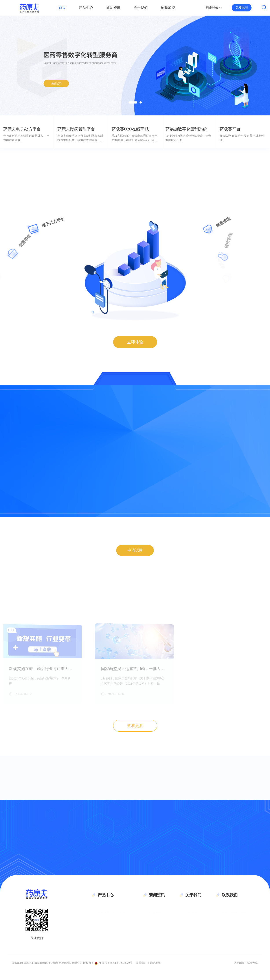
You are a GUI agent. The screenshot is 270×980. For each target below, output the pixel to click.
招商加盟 (168, 8)
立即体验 (135, 342)
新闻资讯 (113, 8)
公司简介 (192, 918)
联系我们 (192, 935)
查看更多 (135, 730)
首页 (62, 8)
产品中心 (86, 8)
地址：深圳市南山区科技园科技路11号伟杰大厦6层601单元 (242, 945)
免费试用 (242, 8)
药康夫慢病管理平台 (112, 927)
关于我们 (141, 8)
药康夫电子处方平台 (112, 918)
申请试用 (135, 554)
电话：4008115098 (234, 918)
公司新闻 (155, 928)
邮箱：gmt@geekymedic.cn (240, 927)
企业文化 (192, 927)
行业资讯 (155, 918)
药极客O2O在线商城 (111, 935)
